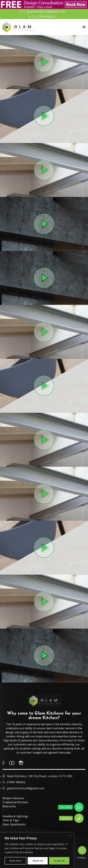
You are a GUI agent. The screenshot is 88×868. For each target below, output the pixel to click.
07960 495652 (46, 16)
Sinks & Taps (11, 820)
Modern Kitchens (13, 798)
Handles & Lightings (15, 816)
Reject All (38, 861)
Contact (81, 858)
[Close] (70, 835)
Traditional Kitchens (15, 802)
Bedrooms (9, 806)
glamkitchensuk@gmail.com (46, 11)
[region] (37, 850)
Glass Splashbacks (14, 824)
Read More (15, 861)
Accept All (59, 861)
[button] (79, 818)
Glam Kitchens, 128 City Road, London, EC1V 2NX (40, 776)
